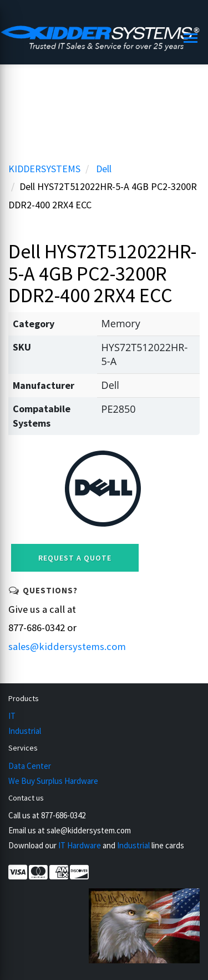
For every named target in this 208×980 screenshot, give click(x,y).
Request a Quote (75, 558)
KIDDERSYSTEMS (44, 169)
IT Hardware (80, 845)
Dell (104, 169)
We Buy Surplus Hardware (53, 781)
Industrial (25, 731)
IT (12, 716)
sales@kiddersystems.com (67, 646)
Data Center (30, 766)
